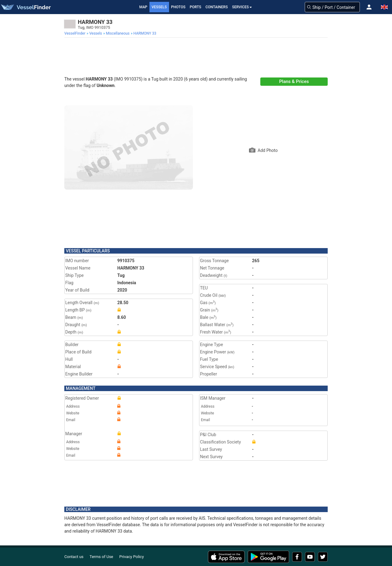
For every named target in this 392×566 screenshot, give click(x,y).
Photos (178, 7)
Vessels (159, 7)
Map (143, 7)
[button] (369, 7)
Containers (217, 7)
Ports (195, 7)
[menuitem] (75, 33)
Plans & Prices (294, 81)
